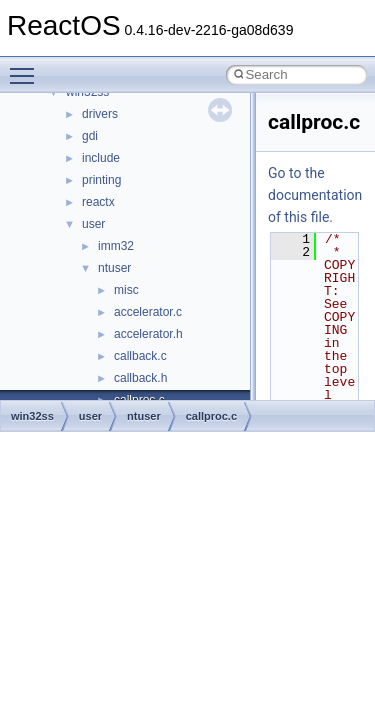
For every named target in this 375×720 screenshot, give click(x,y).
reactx (98, 202)
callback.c (140, 356)
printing (101, 180)
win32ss (32, 416)
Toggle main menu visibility (27, 67)
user (93, 224)
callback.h (140, 378)
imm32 (116, 246)
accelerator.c (148, 312)
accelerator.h (148, 334)
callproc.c (211, 416)
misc (126, 290)
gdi (90, 136)
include (101, 158)
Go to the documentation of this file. (315, 195)
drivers (100, 114)
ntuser (114, 268)
